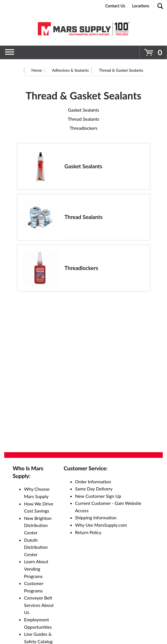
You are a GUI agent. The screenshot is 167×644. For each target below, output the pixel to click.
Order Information (93, 482)
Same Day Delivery (94, 489)
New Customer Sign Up (98, 496)
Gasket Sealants (83, 110)
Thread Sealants (83, 119)
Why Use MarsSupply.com (101, 525)
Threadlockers (83, 128)
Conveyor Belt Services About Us (39, 605)
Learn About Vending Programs (36, 569)
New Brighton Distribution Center (38, 525)
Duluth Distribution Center (36, 547)
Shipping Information (96, 517)
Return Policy (88, 532)
